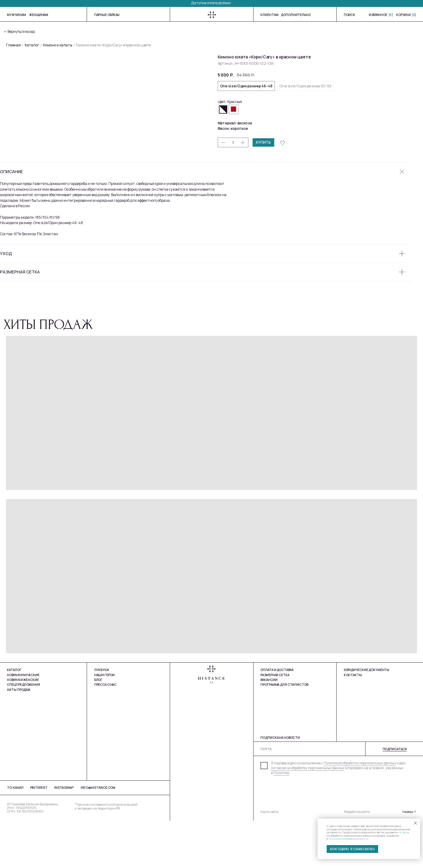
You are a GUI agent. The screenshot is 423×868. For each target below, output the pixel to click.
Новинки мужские (23, 722)
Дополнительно (296, 15)
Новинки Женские (23, 727)
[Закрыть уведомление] (415, 823)
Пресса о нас (106, 732)
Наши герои (104, 722)
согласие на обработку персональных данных (308, 816)
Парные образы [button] (107, 15)
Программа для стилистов (284, 732)
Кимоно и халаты (58, 45)
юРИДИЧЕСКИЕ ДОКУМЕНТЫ (367, 717)
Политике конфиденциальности (349, 839)
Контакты (353, 722)
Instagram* (64, 835)
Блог (98, 727)
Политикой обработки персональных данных (360, 811)
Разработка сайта (357, 859)
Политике (281, 820)
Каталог (32, 45)
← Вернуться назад (19, 32)
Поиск (350, 15)
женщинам (39, 15)
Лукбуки (102, 717)
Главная (13, 45)
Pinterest (39, 835)
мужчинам (16, 15)
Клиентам (269, 15)
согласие (403, 832)
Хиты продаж (19, 737)
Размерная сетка (275, 722)
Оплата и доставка (277, 717)
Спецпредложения (23, 732)
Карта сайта (269, 859)
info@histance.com (98, 835)
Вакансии (269, 727)
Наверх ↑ (409, 859)
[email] (341, 796)
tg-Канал (15, 835)
